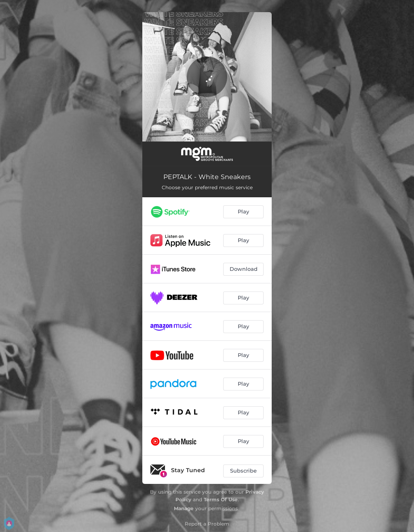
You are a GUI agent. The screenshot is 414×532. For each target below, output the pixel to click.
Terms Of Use (221, 499)
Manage (184, 508)
